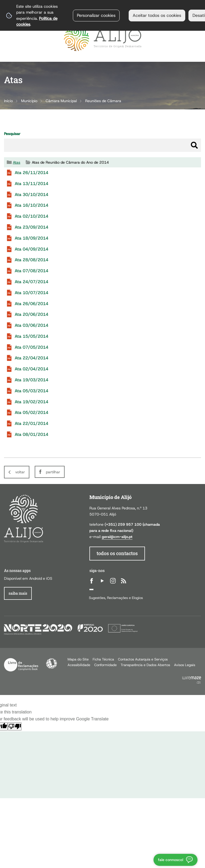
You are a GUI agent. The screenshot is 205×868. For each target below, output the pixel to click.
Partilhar (53, 472)
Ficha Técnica (103, 659)
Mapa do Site (78, 659)
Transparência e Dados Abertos (145, 665)
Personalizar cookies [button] (96, 15)
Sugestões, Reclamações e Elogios (116, 598)
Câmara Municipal (61, 101)
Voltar (20, 472)
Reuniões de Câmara (103, 101)
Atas (17, 162)
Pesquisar (12, 134)
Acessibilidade (52, 663)
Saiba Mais (18, 593)
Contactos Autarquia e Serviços (143, 659)
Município (29, 101)
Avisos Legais (185, 665)
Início (8, 101)
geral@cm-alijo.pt (117, 537)
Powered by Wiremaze (192, 680)
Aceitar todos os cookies (157, 15)
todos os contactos (117, 553)
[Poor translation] (15, 726)
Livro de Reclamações (21, 665)
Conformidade (105, 665)
